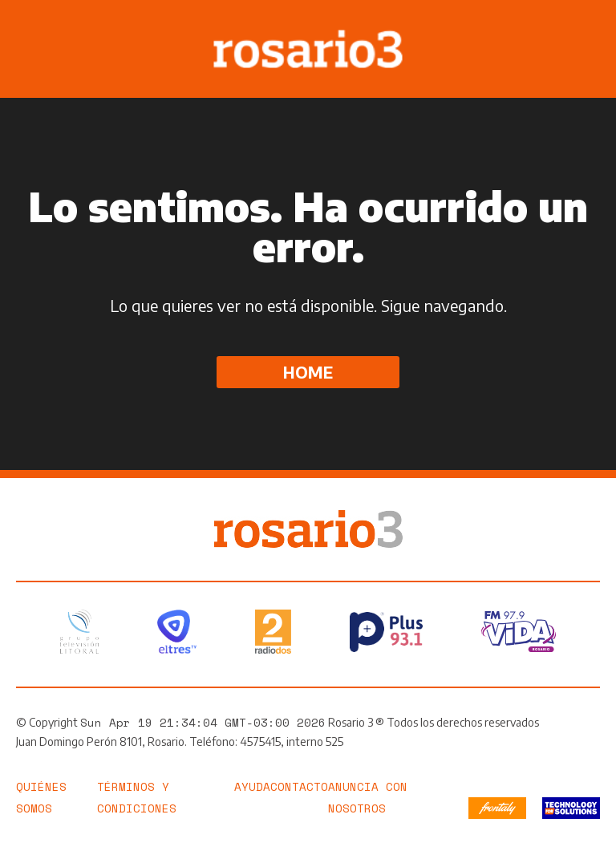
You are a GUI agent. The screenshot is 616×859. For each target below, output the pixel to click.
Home (308, 372)
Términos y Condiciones (137, 797)
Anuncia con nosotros (368, 797)
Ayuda (252, 786)
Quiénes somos (41, 797)
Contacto (299, 786)
